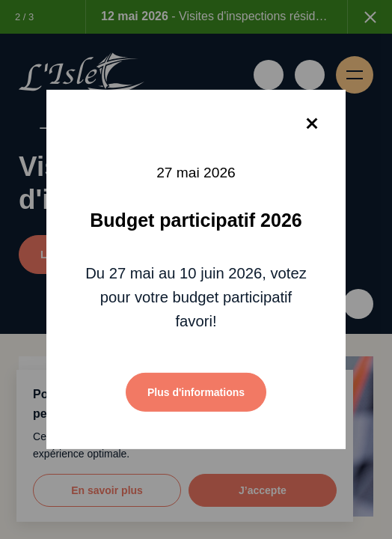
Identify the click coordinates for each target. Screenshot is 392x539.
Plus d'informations (196, 392)
